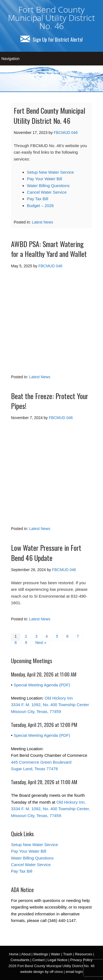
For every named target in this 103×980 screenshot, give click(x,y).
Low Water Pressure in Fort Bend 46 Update (46, 553)
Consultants (20, 960)
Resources (83, 954)
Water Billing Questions (48, 186)
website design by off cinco (42, 972)
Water (55, 954)
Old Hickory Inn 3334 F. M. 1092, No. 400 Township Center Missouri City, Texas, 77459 (50, 705)
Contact (39, 960)
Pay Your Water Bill (44, 179)
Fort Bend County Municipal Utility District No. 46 (51, 18)
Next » (41, 643)
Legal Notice (57, 960)
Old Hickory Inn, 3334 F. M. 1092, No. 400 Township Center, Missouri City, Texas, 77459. (50, 809)
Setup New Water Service (50, 172)
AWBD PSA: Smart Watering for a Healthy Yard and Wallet (49, 249)
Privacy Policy (81, 960)
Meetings (41, 954)
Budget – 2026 (40, 206)
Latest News (42, 222)
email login (74, 972)
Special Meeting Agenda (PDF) (42, 685)
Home (14, 954)
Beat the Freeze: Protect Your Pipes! (50, 401)
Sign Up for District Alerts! (51, 39)
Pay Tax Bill (37, 199)
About (26, 954)
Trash (68, 954)
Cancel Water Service (47, 192)
